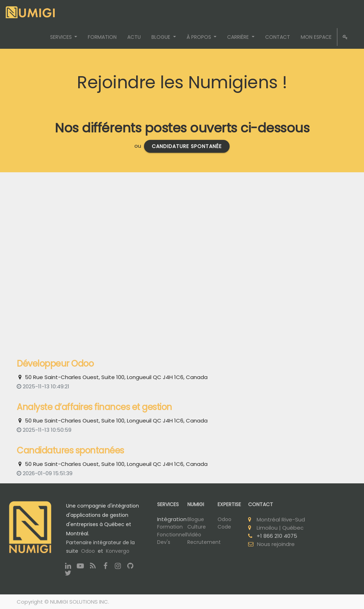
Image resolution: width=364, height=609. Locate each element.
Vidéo (194, 535)
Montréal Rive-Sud (281, 519)
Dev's (164, 542)
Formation (170, 527)
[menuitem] (102, 37)
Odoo (88, 551)
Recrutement (204, 542)
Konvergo (118, 551)
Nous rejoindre (276, 544)
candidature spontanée (187, 146)
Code (224, 527)
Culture (197, 527)
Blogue (196, 519)
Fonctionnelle (174, 535)
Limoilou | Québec (280, 528)
